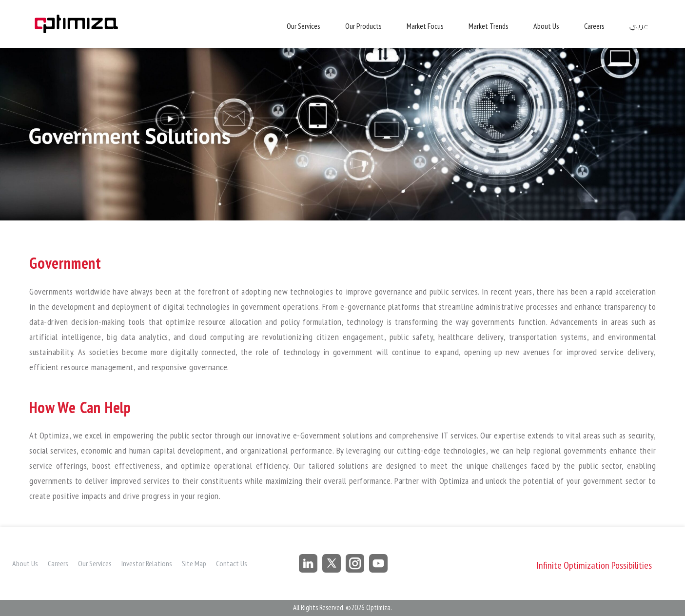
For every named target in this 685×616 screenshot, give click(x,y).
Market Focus (425, 26)
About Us (546, 26)
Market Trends (489, 26)
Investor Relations (147, 563)
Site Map (194, 563)
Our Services (303, 26)
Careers (594, 26)
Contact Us (232, 563)
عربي (638, 26)
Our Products (363, 26)
